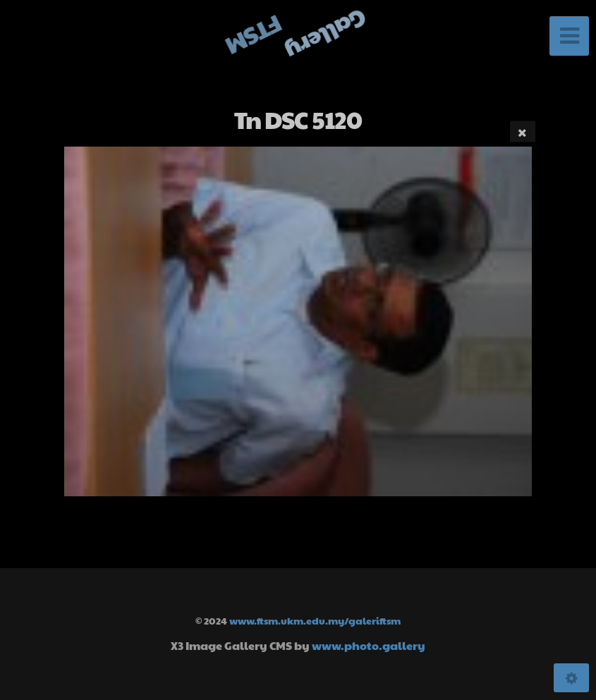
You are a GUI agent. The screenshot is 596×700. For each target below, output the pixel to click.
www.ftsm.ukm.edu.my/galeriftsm (315, 620)
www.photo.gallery (369, 645)
